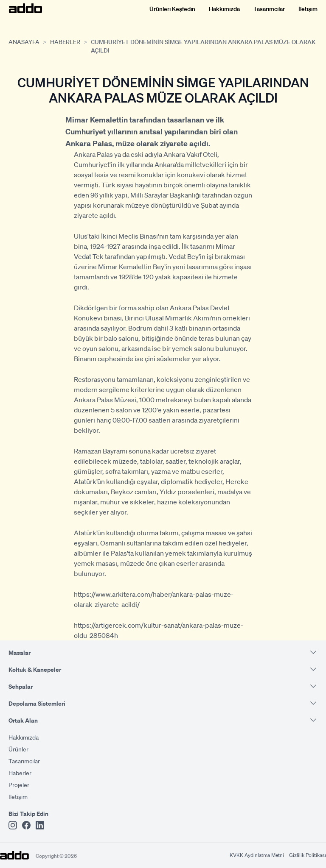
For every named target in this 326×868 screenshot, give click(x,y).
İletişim (308, 8)
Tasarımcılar (269, 8)
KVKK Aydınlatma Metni (257, 855)
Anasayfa (24, 42)
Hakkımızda (224, 8)
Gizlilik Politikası (308, 855)
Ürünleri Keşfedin (172, 8)
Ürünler (18, 749)
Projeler (19, 785)
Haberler (65, 42)
